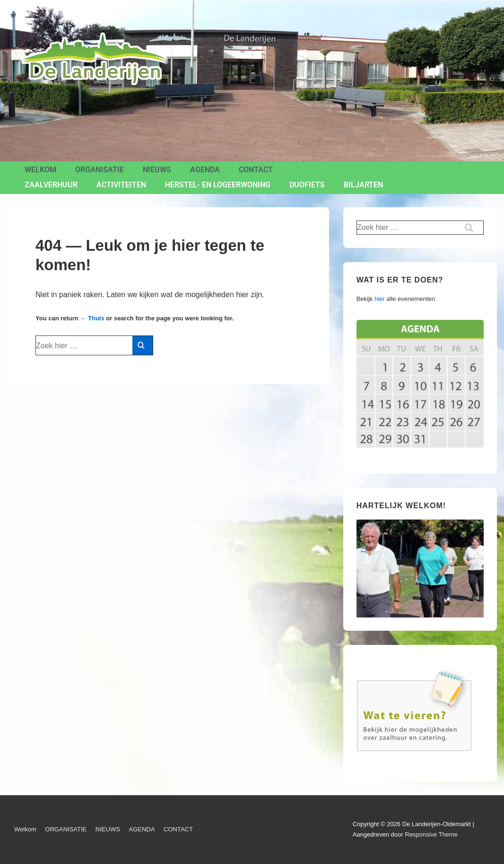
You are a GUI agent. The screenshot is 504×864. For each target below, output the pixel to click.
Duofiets (307, 185)
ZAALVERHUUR (51, 185)
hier (380, 299)
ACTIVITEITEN (121, 185)
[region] (420, 569)
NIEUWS (157, 170)
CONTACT (256, 170)
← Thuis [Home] (92, 318)
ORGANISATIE (100, 170)
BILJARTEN (363, 185)
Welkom (40, 170)
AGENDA (205, 170)
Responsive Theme (431, 834)
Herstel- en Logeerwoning (218, 185)
